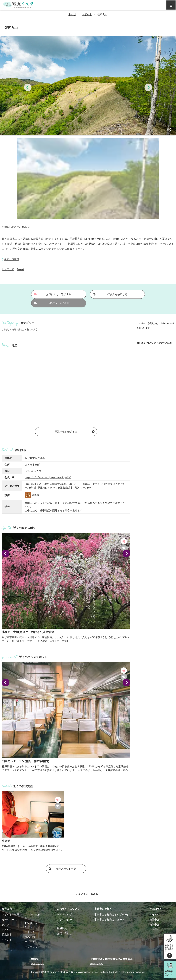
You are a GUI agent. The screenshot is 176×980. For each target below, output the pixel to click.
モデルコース (9, 919)
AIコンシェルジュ (32, 916)
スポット (87, 14)
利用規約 (62, 928)
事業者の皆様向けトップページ (112, 914)
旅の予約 (30, 937)
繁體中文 (154, 919)
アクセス (30, 932)
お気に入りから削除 (52, 303)
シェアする (8, 269)
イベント (7, 939)
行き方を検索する (110, 294)
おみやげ (7, 929)
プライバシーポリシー (67, 921)
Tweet (20, 269)
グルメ (6, 924)
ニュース (30, 942)
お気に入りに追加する (53, 294)
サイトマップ (64, 914)
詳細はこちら (38, 964)
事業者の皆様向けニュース (109, 919)
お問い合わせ (64, 933)
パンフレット (32, 947)
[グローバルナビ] (171, 5)
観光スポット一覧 (62, 869)
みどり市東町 (12, 259)
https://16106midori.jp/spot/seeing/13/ (48, 477)
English (154, 914)
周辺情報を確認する (75, 432)
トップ (72, 14)
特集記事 (7, 934)
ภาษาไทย (155, 929)
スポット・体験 (11, 914)
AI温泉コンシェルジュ (34, 925)
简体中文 (154, 924)
